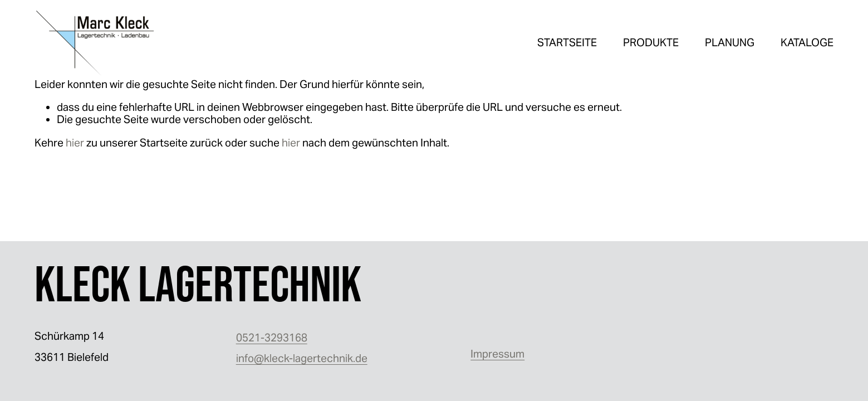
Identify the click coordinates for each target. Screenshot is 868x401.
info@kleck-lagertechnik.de (302, 358)
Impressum (497, 354)
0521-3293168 (272, 338)
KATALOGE (807, 42)
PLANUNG (730, 42)
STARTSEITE (567, 42)
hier (75, 143)
